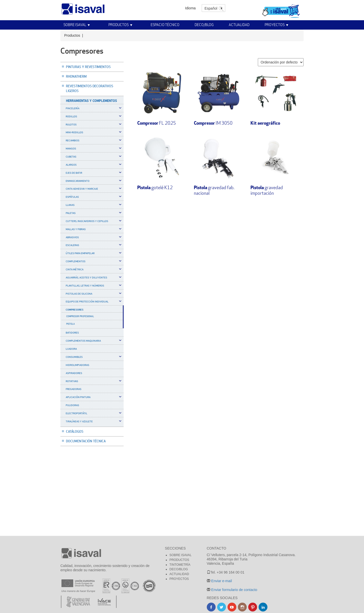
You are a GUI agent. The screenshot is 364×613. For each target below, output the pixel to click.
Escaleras (72, 245)
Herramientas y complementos (92, 101)
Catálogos (75, 431)
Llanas (70, 205)
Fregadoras (74, 389)
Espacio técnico (165, 25)
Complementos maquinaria (83, 341)
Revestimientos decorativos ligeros (90, 88)
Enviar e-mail (221, 581)
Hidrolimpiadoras (77, 365)
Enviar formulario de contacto (234, 590)
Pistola (71, 324)
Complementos (76, 261)
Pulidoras (72, 405)
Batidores (72, 333)
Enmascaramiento (78, 181)
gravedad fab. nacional (214, 190)
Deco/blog (179, 569)
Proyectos (275, 25)
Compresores (75, 310)
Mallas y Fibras (76, 229)
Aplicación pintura (78, 397)
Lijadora (71, 349)
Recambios (73, 140)
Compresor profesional (80, 316)
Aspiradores (74, 373)
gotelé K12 (155, 187)
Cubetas (71, 157)
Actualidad (239, 25)
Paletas (71, 213)
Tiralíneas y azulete (79, 421)
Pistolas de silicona (79, 294)
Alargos (71, 165)
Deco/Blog (204, 25)
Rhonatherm (76, 76)
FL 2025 (157, 123)
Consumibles (74, 357)
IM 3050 (213, 123)
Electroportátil (76, 413)
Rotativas (72, 381)
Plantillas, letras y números (85, 286)
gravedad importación (267, 190)
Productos (119, 25)
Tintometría (180, 565)
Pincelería (73, 108)
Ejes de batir (74, 173)
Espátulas (72, 197)
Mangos (71, 148)
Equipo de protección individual (87, 301)
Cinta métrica (75, 269)
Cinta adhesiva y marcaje (82, 189)
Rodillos (71, 116)
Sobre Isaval (75, 25)
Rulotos (71, 124)
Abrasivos (72, 237)
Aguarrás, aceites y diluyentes (86, 277)
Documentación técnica (86, 441)
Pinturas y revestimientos (88, 67)
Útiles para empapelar (80, 253)
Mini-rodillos (74, 132)
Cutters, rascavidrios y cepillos (87, 221)
